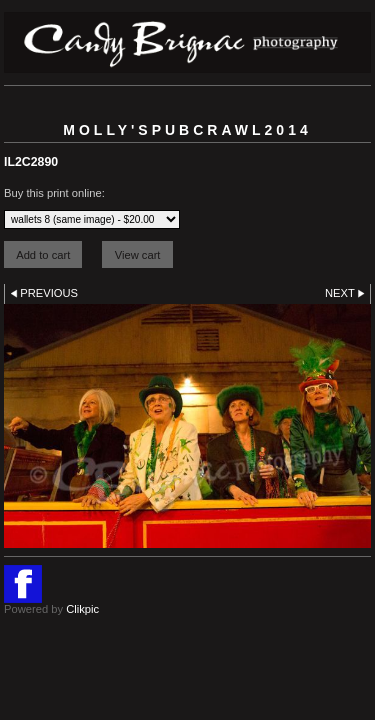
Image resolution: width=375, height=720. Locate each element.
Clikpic (82, 609)
